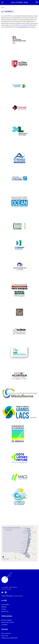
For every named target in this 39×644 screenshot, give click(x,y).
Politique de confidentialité (9, 638)
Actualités (4, 625)
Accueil (3, 7)
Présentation (5, 605)
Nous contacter (6, 633)
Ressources (5, 611)
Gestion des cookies (8, 622)
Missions (4, 607)
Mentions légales (7, 620)
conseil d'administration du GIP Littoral (26, 27)
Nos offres (5, 636)
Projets (4, 609)
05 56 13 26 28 (7, 589)
